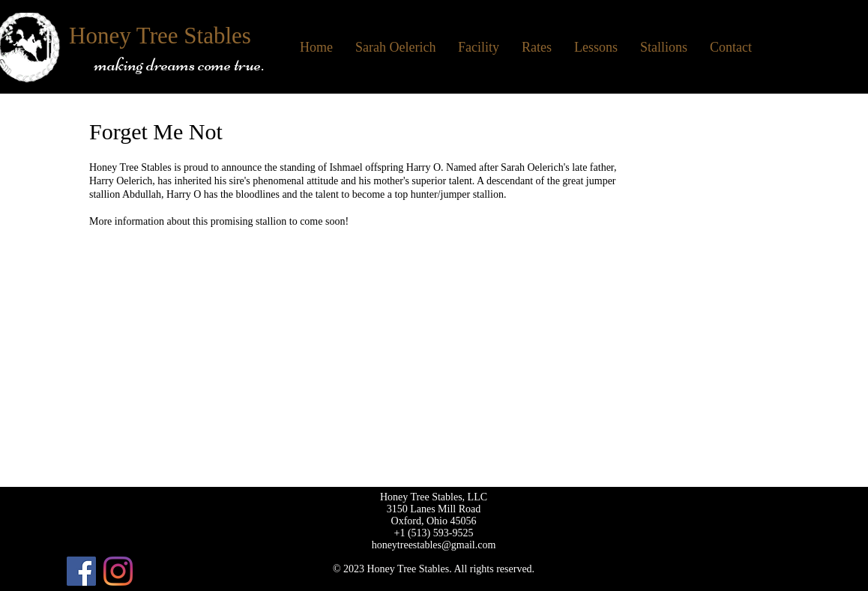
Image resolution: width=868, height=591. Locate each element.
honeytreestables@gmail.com (434, 545)
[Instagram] (118, 571)
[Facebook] (81, 571)
